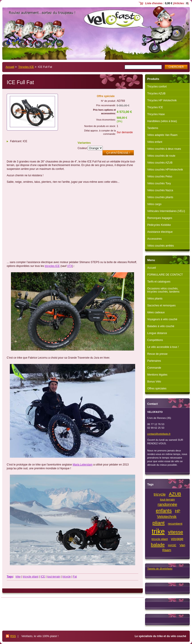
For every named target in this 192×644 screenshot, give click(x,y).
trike (18, 577)
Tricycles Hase (156, 114)
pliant (159, 523)
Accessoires (155, 239)
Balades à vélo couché (161, 326)
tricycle (67, 577)
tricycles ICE (52, 266)
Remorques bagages (160, 218)
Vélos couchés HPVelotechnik (165, 170)
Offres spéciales (157, 388)
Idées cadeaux (156, 312)
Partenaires (154, 361)
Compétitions (155, 340)
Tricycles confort (157, 87)
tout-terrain (54, 577)
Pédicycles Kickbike (159, 225)
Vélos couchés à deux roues (164, 149)
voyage (177, 539)
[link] (83, 465)
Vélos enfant (155, 142)
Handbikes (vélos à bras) (162, 121)
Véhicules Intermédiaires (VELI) (166, 211)
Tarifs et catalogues (159, 282)
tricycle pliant (31, 577)
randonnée (167, 504)
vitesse (176, 532)
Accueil (10, 67)
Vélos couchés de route (161, 156)
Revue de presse (157, 354)
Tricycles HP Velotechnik (162, 100)
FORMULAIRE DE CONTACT (165, 275)
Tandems (153, 128)
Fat (75, 577)
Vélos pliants (155, 299)
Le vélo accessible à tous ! (163, 347)
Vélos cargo (154, 204)
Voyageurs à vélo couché (162, 319)
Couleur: (83, 148)
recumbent (175, 524)
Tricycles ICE (26, 67)
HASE (172, 545)
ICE (43, 577)
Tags (10, 577)
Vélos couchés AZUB (160, 163)
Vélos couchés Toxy (159, 183)
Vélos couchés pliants (160, 197)
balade (158, 545)
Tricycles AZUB (156, 93)
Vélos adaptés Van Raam (162, 135)
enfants (164, 511)
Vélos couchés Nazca (160, 190)
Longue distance (157, 333)
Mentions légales (157, 375)
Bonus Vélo (154, 382)
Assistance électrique (160, 232)
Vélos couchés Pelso (160, 177)
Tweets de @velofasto (160, 569)
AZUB (175, 494)
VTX (70, 266)
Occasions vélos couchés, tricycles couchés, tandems (163, 290)
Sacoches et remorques (161, 305)
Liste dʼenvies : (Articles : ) (167, 3)
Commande (154, 368)
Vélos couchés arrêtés (161, 246)
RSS (13, 636)
